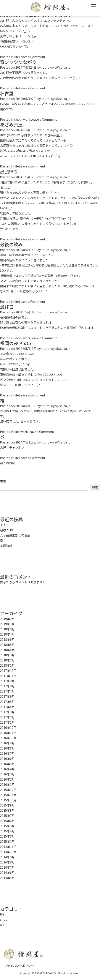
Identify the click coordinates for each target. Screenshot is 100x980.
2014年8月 (7, 862)
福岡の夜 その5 (15, 343)
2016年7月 (7, 753)
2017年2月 (7, 717)
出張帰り (9, 171)
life (17, 57)
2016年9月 (7, 743)
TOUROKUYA (48, 974)
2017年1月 (7, 722)
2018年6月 (7, 639)
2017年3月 (7, 712)
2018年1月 (7, 665)
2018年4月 (7, 650)
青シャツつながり (18, 62)
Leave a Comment (32, 57)
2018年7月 (7, 634)
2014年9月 (7, 857)
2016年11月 (8, 733)
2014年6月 (7, 873)
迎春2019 (6, 530)
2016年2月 (7, 779)
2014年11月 (8, 847)
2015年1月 (7, 841)
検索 (3, 481)
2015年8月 (7, 810)
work (27, 119)
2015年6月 (7, 821)
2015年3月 (7, 836)
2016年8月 (7, 748)
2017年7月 (7, 691)
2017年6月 (7, 696)
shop (18, 119)
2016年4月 (7, 769)
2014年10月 (8, 852)
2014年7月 (7, 867)
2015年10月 (8, 800)
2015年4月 (7, 831)
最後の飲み (11, 244)
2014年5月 (7, 878)
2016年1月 (7, 784)
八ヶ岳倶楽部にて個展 (15, 535)
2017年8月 (7, 686)
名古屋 (7, 93)
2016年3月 (7, 774)
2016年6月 (7, 759)
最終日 (7, 307)
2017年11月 (8, 676)
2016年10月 (8, 738)
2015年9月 (7, 805)
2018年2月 (7, 660)
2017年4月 (7, 707)
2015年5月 (7, 826)
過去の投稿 (8, 463)
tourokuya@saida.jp (56, 67)
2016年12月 (8, 728)
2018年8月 (7, 629)
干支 (3, 525)
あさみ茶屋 (11, 125)
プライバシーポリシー (19, 966)
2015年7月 (7, 816)
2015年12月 (8, 790)
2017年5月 (7, 702)
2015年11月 (8, 795)
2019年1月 (7, 624)
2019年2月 (7, 619)
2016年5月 (7, 764)
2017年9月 (7, 681)
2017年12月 (8, 671)
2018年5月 (7, 645)
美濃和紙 (6, 546)
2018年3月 (7, 655)
